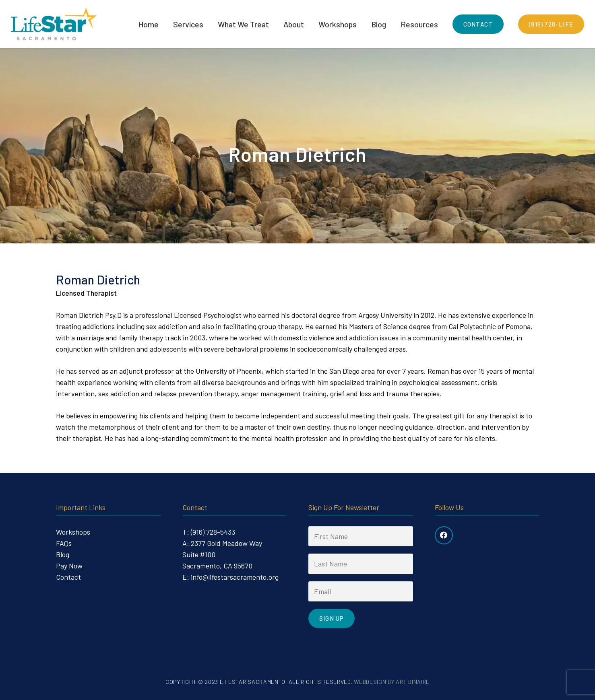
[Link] (54, 24)
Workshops (73, 532)
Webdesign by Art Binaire (392, 682)
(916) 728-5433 (213, 532)
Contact (68, 577)
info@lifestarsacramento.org (235, 577)
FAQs (64, 543)
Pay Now (69, 566)
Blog (63, 554)
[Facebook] (444, 535)
